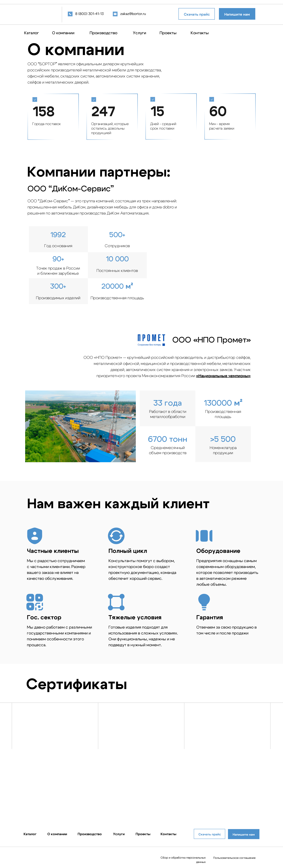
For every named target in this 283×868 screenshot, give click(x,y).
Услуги (140, 33)
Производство (103, 33)
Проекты (168, 33)
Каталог (32, 33)
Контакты (200, 33)
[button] (237, 14)
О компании (63, 33)
